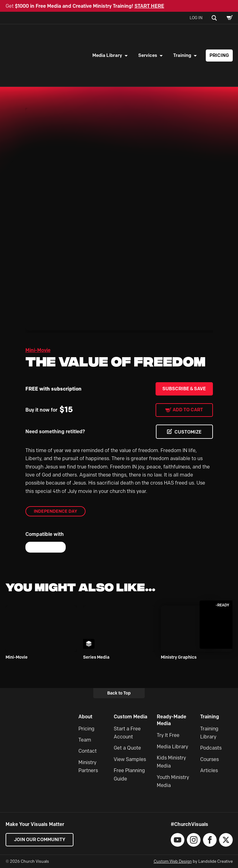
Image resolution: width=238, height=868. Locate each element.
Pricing (219, 55)
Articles (209, 770)
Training (182, 55)
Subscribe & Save (184, 389)
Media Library (107, 55)
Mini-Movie (38, 350)
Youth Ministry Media (173, 781)
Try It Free (168, 735)
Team (85, 740)
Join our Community (40, 840)
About (85, 717)
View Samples (130, 759)
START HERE (149, 6)
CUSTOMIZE (188, 432)
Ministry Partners (88, 766)
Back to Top (119, 693)
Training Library (209, 733)
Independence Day (55, 511)
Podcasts (211, 748)
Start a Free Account (127, 733)
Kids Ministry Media (171, 762)
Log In (196, 18)
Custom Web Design (173, 862)
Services (148, 55)
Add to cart (188, 410)
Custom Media (130, 717)
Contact (88, 751)
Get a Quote (127, 748)
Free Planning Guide (129, 774)
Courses (209, 759)
